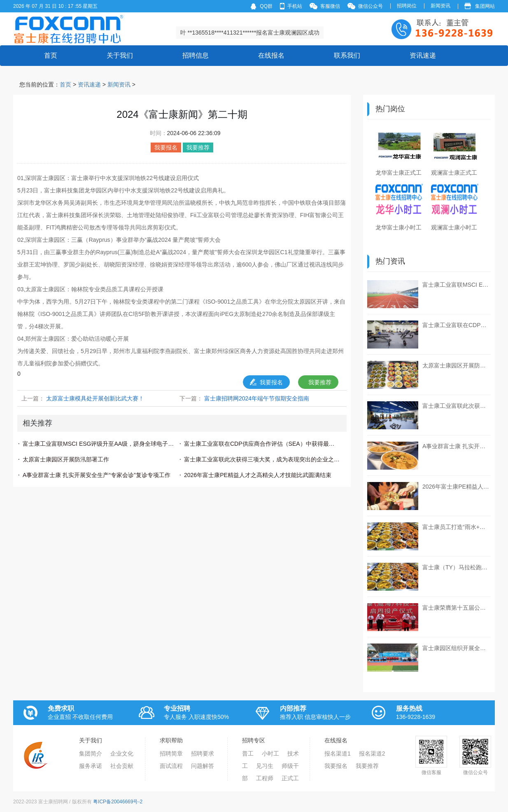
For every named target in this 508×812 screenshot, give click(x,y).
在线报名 (271, 55)
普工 (248, 753)
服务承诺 (91, 766)
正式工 (290, 778)
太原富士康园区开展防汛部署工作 (66, 459)
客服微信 (325, 6)
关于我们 (120, 55)
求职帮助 (171, 740)
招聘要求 (203, 753)
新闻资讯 (440, 6)
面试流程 (171, 766)
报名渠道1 (338, 753)
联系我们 (347, 55)
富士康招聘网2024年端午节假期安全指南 (257, 398)
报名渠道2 (372, 753)
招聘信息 (196, 55)
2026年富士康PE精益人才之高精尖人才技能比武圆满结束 (258, 475)
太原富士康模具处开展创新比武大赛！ (95, 398)
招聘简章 (171, 753)
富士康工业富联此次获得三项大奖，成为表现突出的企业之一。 (262, 459)
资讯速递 (423, 55)
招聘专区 (254, 740)
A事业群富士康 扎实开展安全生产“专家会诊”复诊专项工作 (97, 475)
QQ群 (261, 6)
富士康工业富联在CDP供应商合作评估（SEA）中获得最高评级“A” (262, 444)
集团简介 (91, 753)
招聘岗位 (407, 6)
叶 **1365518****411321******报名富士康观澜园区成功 (250, 33)
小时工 (270, 753)
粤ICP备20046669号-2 (118, 802)
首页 (51, 52)
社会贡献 (122, 766)
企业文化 (122, 753)
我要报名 (266, 382)
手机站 (291, 6)
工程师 (265, 778)
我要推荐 (320, 382)
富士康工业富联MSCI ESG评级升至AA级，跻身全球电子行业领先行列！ (101, 444)
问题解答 (203, 766)
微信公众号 (365, 6)
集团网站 (480, 6)
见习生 (265, 766)
